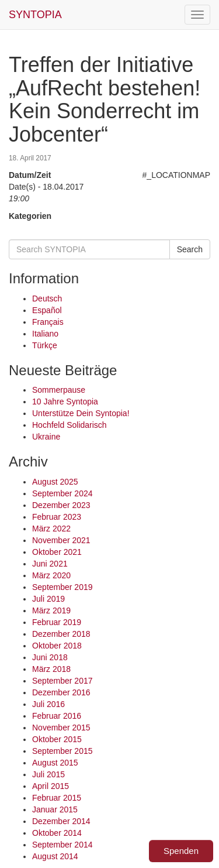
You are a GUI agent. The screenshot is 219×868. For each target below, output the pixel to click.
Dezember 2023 (61, 505)
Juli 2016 (48, 704)
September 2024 (62, 493)
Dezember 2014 (61, 821)
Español (47, 310)
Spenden (181, 851)
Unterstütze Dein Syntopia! (81, 413)
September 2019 (62, 587)
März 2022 (51, 529)
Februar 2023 (57, 517)
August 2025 (55, 482)
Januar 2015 (55, 809)
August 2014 (55, 856)
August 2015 (55, 763)
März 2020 (51, 575)
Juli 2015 (48, 774)
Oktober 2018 (57, 646)
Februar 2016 (57, 716)
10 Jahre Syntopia (65, 402)
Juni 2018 (50, 657)
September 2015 (62, 751)
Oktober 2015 (57, 739)
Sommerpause (59, 390)
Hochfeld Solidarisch (69, 425)
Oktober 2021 (57, 552)
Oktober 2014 (57, 833)
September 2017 (62, 681)
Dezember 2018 (61, 634)
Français (48, 322)
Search (190, 249)
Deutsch (47, 299)
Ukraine (46, 437)
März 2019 (51, 610)
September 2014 (62, 845)
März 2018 (51, 669)
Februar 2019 (57, 622)
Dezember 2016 (61, 692)
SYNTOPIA (35, 15)
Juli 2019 (48, 599)
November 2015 (61, 728)
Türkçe (45, 345)
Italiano (45, 334)
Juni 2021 (50, 564)
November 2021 (61, 540)
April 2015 (51, 786)
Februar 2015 (57, 798)
